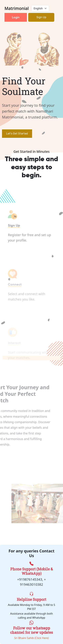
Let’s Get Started (17, 134)
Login (16, 17)
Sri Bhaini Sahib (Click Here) (32, 630)
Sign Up (41, 17)
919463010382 (32, 584)
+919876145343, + (32, 579)
